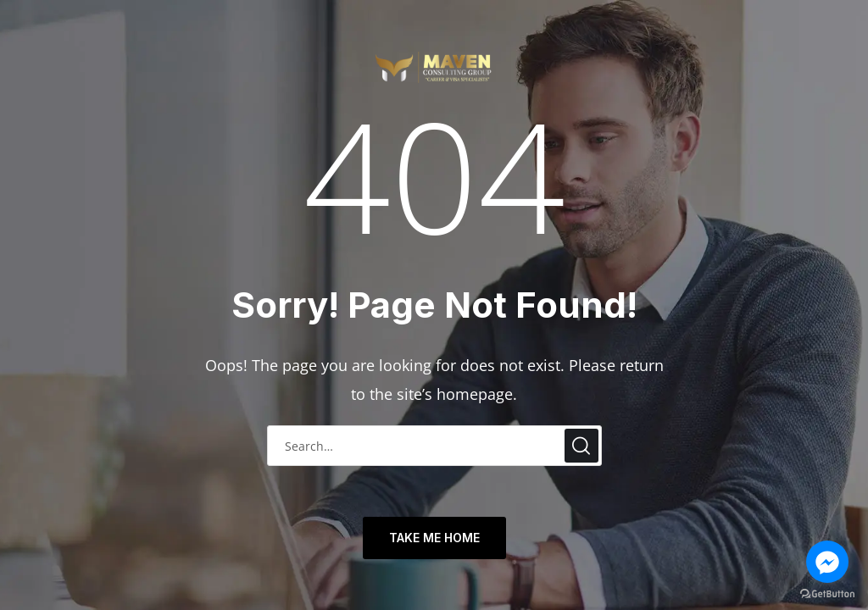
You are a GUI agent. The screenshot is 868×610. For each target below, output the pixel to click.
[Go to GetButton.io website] (827, 593)
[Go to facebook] (827, 562)
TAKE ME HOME (434, 538)
